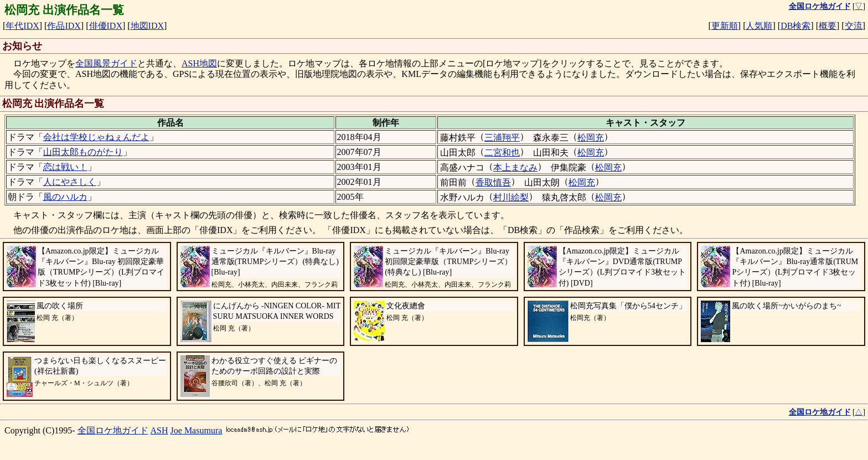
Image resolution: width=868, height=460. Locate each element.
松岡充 (591, 138)
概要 (828, 26)
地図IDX (147, 26)
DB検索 (795, 26)
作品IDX (64, 26)
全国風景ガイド (106, 63)
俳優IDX (106, 26)
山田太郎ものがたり (83, 152)
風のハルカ (65, 197)
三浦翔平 (502, 138)
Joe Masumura (197, 430)
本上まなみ (515, 167)
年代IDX (22, 26)
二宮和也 (502, 153)
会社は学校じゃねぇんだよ (96, 137)
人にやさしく (70, 182)
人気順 (759, 26)
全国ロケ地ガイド (113, 430)
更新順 (725, 26)
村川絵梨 (511, 197)
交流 (854, 26)
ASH (159, 430)
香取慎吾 (493, 182)
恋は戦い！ (65, 167)
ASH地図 (199, 63)
